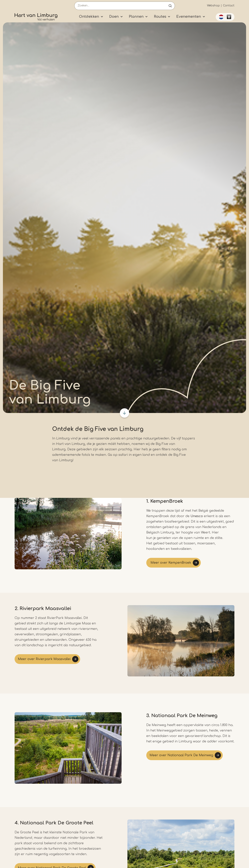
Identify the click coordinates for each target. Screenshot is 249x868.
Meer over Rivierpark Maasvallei (44, 659)
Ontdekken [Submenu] (89, 17)
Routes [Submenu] (160, 17)
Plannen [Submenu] (136, 17)
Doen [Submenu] (114, 17)
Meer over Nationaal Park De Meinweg (181, 755)
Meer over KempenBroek (170, 563)
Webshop (213, 6)
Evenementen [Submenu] (189, 17)
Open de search (170, 6)
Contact (229, 6)
